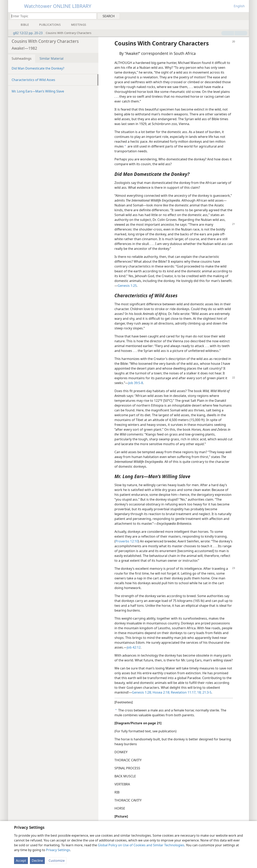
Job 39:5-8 (136, 383)
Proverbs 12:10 (127, 541)
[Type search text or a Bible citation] (51, 16)
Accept (21, 861)
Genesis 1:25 (127, 286)
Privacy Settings (58, 850)
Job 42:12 (134, 647)
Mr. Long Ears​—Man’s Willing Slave (38, 91)
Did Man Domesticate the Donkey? (38, 68)
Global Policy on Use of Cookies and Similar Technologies (141, 845)
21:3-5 (207, 692)
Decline (37, 861)
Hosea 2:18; (161, 692)
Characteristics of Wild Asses (33, 80)
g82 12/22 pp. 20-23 (26, 33)
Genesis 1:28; (142, 692)
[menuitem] (244, 16)
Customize (57, 861)
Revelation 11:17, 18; (186, 692)
